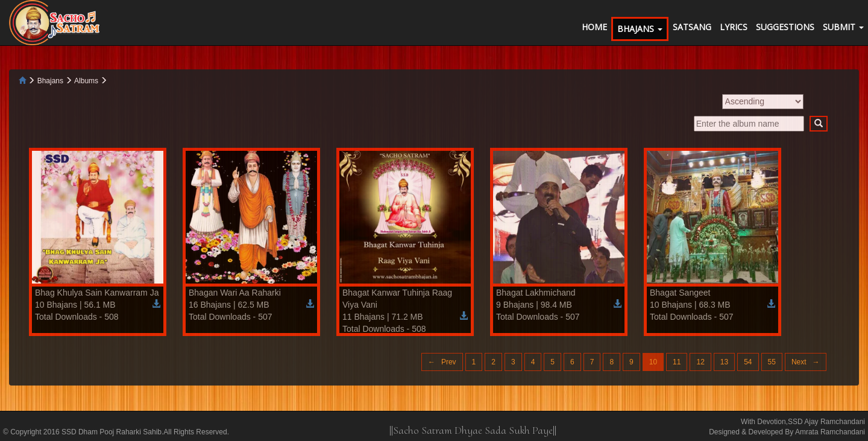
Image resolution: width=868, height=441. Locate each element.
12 (700, 362)
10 (653, 362)
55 (772, 362)
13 (724, 362)
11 (677, 362)
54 (748, 362)
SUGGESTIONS (785, 27)
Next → (806, 362)
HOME (594, 27)
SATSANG (692, 27)
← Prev (442, 362)
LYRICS (734, 27)
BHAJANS (640, 29)
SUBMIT (843, 27)
